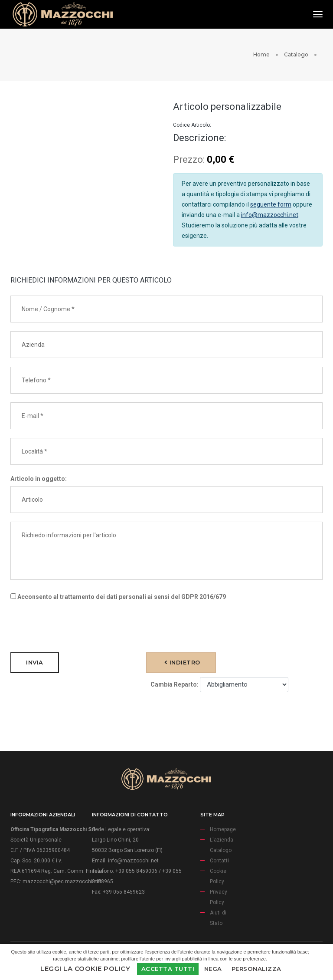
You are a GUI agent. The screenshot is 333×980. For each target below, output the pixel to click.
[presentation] (76, 627)
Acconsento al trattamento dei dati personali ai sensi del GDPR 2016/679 (118, 597)
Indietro (182, 662)
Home (261, 54)
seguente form (271, 204)
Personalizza (256, 969)
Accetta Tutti (168, 969)
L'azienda (222, 840)
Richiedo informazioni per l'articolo (166, 551)
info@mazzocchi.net (270, 215)
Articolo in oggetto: (39, 479)
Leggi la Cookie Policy (85, 968)
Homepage (223, 829)
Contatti (219, 861)
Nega (213, 969)
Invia (35, 662)
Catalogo (296, 54)
